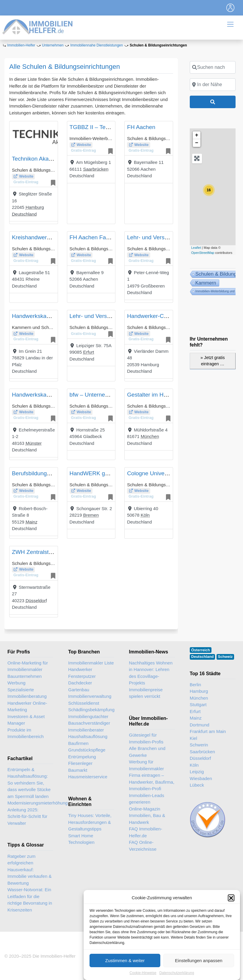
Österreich (201, 650)
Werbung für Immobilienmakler (147, 765)
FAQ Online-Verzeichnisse (143, 846)
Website (26, 176)
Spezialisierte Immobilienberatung (27, 693)
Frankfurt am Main (208, 731)
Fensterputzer (82, 676)
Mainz (32, 522)
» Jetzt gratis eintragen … (213, 361)
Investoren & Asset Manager (26, 720)
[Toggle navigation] (231, 8)
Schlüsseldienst (84, 703)
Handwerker (80, 669)
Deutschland (24, 214)
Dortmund (200, 725)
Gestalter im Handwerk (156, 395)
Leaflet (196, 248)
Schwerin (199, 745)
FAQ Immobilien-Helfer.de (146, 832)
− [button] (197, 143)
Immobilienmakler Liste (91, 663)
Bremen (91, 515)
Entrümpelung (82, 757)
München (150, 436)
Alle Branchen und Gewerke (147, 752)
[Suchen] (213, 102)
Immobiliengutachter (88, 716)
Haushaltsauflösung (88, 736)
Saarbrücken (96, 169)
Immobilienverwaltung (90, 696)
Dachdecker (80, 683)
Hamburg (35, 207)
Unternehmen (53, 45)
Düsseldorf (36, 601)
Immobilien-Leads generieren (147, 799)
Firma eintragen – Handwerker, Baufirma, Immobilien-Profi (152, 782)
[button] (231, 910)
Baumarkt (78, 770)
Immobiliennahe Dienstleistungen (97, 45)
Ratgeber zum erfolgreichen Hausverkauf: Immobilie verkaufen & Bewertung (29, 870)
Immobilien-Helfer (21, 45)
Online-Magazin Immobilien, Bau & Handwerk (147, 816)
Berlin (195, 685)
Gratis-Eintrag (26, 182)
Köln (145, 515)
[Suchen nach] (213, 67)
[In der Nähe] (213, 85)
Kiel (193, 738)
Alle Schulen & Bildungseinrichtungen (65, 67)
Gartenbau (79, 690)
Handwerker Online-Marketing (27, 706)
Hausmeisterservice (88, 777)
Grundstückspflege (87, 750)
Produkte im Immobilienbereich (26, 733)
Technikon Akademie (38, 159)
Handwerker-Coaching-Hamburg (168, 316)
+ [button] (197, 135)
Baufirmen (78, 743)
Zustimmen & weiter (125, 972)
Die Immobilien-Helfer (54, 956)
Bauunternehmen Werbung (25, 680)
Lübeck (197, 785)
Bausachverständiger (89, 723)
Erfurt (88, 352)
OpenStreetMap (203, 253)
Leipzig (197, 772)
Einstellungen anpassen (199, 972)
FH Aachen (141, 127)
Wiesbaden (201, 778)
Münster (34, 443)
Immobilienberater (86, 730)
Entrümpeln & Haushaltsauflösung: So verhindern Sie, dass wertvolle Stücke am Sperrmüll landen (29, 783)
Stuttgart (198, 705)
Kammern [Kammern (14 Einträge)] (206, 283)
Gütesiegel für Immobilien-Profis (146, 738)
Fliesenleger (80, 763)
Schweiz (225, 657)
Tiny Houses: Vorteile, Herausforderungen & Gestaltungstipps (90, 822)
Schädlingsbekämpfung (91, 710)
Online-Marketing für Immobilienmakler (28, 666)
